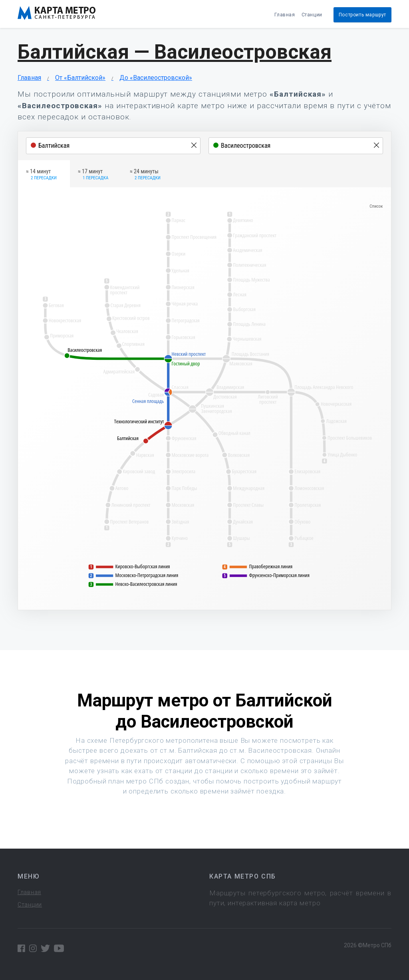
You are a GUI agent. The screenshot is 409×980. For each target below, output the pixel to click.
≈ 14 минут (41, 175)
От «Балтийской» (80, 78)
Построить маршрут (362, 15)
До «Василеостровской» (156, 78)
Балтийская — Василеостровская (175, 52)
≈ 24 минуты (145, 175)
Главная (285, 15)
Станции (312, 15)
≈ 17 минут (93, 175)
